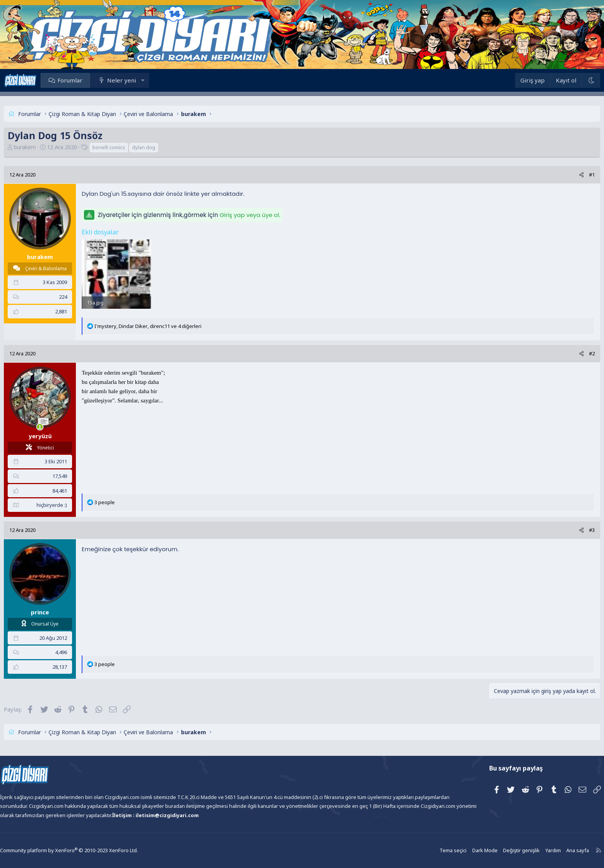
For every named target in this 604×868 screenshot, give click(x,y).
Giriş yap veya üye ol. (271, 215)
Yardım (527, 850)
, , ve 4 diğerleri (169, 331)
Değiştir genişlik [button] (497, 850)
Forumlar (91, 80)
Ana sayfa (551, 850)
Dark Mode (462, 850)
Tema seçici (431, 850)
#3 (571, 535)
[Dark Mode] (570, 80)
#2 (571, 359)
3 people (126, 508)
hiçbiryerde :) (73, 510)
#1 (571, 175)
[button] (164, 80)
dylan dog (165, 147)
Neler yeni (143, 80)
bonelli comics (130, 147)
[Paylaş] (560, 175)
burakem (46, 147)
